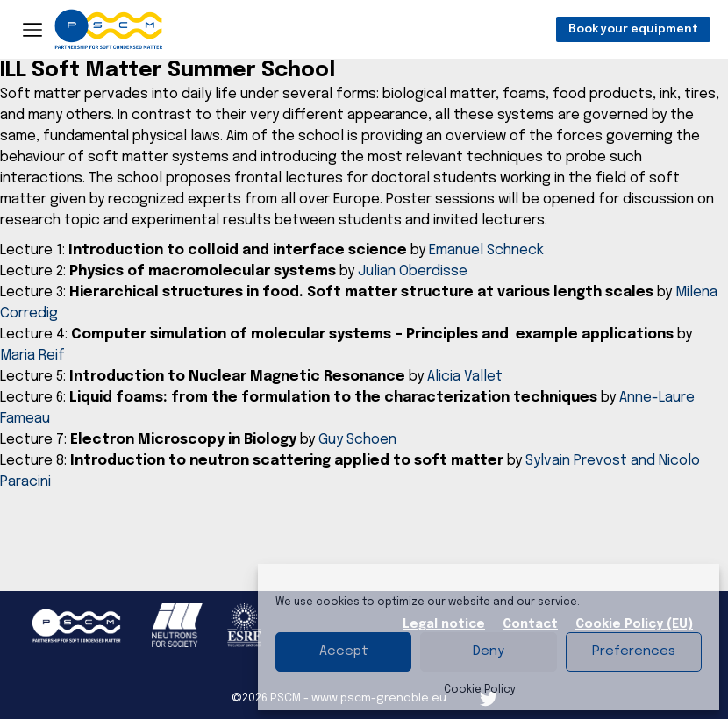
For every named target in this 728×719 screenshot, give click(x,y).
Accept (344, 651)
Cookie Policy (480, 690)
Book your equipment (633, 29)
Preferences (634, 651)
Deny (489, 651)
